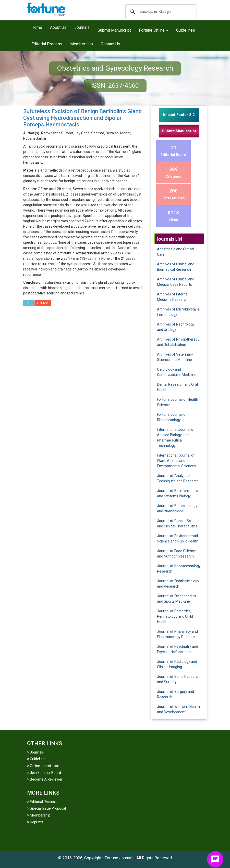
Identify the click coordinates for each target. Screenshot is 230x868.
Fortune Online (154, 30)
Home (37, 27)
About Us (58, 27)
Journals (82, 27)
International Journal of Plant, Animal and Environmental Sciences (176, 461)
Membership (82, 44)
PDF (28, 303)
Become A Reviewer (45, 779)
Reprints (35, 822)
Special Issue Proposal (46, 808)
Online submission (43, 766)
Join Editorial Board (44, 773)
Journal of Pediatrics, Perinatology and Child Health (175, 616)
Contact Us (111, 44)
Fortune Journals (120, 858)
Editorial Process (47, 44)
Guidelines (186, 30)
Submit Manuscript (114, 30)
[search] (160, 12)
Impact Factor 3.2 (179, 115)
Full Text (43, 303)
